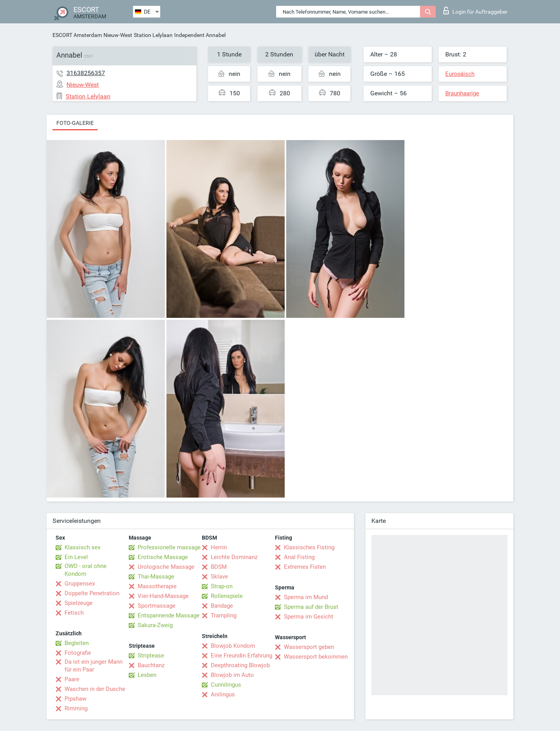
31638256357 (86, 73)
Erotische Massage (163, 557)
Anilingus (223, 694)
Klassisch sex (82, 547)
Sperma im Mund (306, 597)
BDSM (219, 567)
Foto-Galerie (75, 123)
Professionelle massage (169, 547)
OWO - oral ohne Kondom (86, 570)
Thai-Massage (156, 577)
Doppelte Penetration (92, 593)
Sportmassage (157, 606)
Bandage (222, 606)
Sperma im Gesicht (309, 617)
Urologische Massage (166, 567)
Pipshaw (75, 699)
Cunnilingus (226, 685)
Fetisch (74, 613)
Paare (72, 679)
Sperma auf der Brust (311, 607)
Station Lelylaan (153, 35)
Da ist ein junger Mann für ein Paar (94, 666)
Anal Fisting (299, 557)
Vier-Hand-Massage (163, 596)
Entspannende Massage (169, 615)
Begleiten (77, 643)
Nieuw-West (118, 35)
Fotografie (78, 653)
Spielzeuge (79, 603)
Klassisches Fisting (309, 547)
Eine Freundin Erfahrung (241, 656)
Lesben (147, 675)
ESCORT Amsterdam (77, 35)
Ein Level (76, 557)
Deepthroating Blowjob (240, 665)
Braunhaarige (462, 93)
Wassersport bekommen (316, 657)
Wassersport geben (309, 647)
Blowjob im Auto (232, 675)
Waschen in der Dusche (95, 689)
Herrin (219, 547)
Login (475, 11)
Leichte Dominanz (234, 557)
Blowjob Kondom (233, 646)
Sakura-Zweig (155, 625)
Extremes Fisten (305, 567)
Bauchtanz (151, 665)
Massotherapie (157, 586)
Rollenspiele (227, 596)
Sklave (219, 577)
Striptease (151, 656)
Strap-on (222, 586)
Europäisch (460, 74)
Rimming (76, 708)
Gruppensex (80, 584)
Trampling (224, 615)
